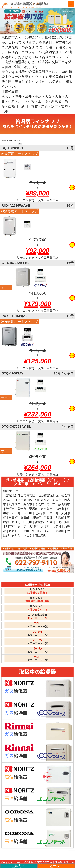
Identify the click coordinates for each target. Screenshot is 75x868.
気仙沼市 (15, 504)
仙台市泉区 (42, 500)
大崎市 (60, 509)
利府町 (10, 526)
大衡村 (57, 526)
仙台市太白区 (23, 500)
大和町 (33, 526)
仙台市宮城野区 (48, 495)
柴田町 (25, 518)
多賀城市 (64, 504)
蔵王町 (28, 513)
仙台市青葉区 (26, 495)
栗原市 (33, 509)
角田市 (51, 504)
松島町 (51, 522)
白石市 (28, 504)
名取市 (39, 504)
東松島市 (47, 509)
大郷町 (45, 526)
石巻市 (57, 500)
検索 (20, 144)
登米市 (22, 509)
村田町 (13, 518)
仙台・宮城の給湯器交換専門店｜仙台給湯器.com (44, 862)
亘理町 (16, 522)
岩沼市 (10, 509)
